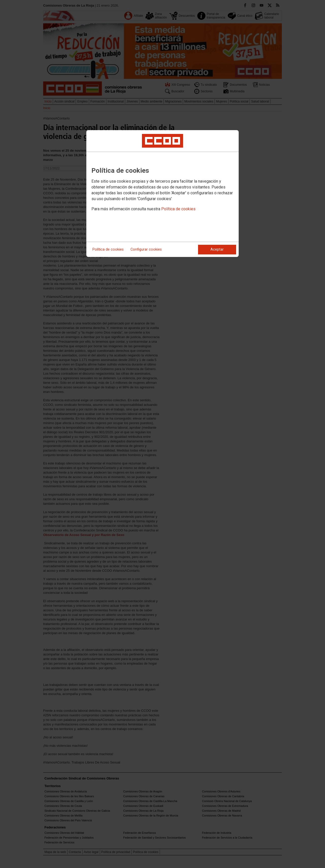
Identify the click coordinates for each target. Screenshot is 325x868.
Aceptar (217, 249)
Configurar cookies (146, 249)
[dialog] (162, 194)
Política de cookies (178, 209)
